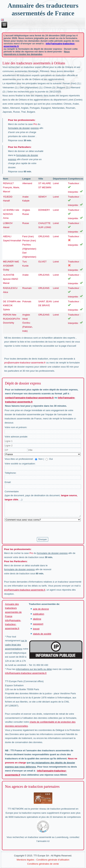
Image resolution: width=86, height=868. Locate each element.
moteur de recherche (32, 346)
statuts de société (42, 634)
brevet (36, 629)
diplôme (37, 619)
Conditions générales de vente (43, 864)
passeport (38, 624)
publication (39, 614)
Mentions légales (26, 860)
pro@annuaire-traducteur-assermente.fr (25, 363)
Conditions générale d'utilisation (53, 860)
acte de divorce (41, 609)
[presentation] (32, 529)
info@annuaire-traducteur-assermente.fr (13, 624)
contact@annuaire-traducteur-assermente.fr (29, 398)
